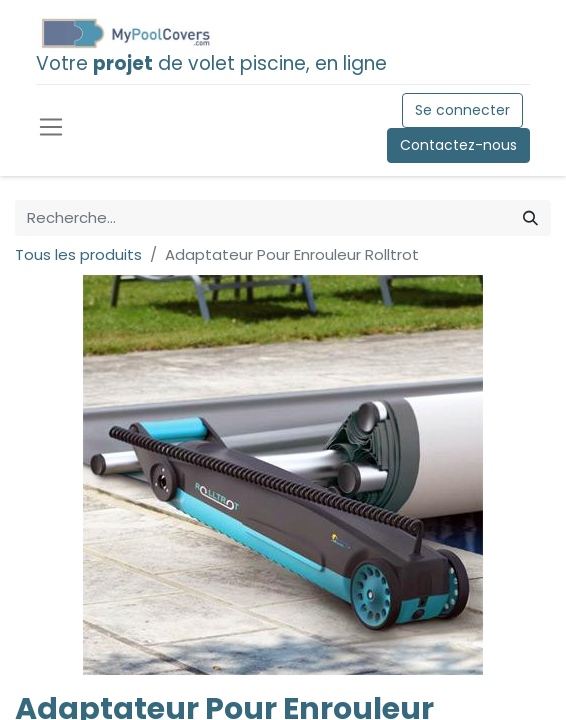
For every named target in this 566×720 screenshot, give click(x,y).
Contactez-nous (458, 145)
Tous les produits (78, 254)
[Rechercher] (530, 218)
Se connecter (462, 110)
